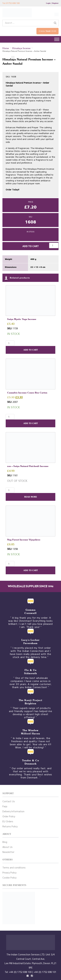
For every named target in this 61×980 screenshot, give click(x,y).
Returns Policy (10, 827)
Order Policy (9, 817)
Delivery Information (13, 812)
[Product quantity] (54, 245)
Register (55, 3)
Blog (5, 842)
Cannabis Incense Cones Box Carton (27, 393)
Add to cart (31, 246)
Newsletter (8, 852)
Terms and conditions (14, 868)
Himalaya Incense (21, 48)
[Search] (55, 23)
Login (48, 3)
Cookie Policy (9, 878)
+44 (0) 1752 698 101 (45, 972)
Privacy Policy (9, 873)
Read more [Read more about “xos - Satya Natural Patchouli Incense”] (31, 497)
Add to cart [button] (31, 350)
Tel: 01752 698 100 (11, 3)
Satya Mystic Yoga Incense (22, 319)
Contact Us (9, 802)
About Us (7, 847)
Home (6, 48)
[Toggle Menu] (57, 39)
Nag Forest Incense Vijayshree (24, 540)
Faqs (5, 807)
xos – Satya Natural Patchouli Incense (28, 466)
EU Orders (8, 822)
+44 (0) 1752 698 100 (20, 972)
